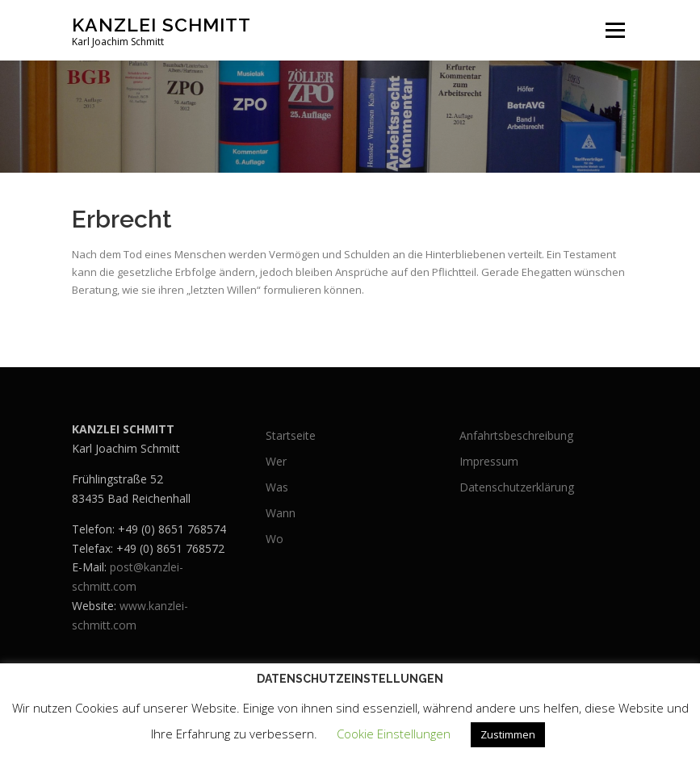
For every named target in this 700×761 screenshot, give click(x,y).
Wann (281, 513)
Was (277, 487)
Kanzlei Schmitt (161, 25)
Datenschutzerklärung (517, 487)
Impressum (489, 461)
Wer (276, 461)
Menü (615, 30)
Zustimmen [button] (508, 734)
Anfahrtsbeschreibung (516, 435)
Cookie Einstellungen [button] (394, 734)
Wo (275, 539)
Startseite (291, 435)
